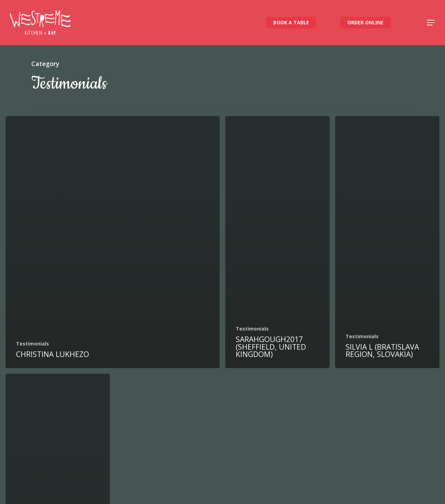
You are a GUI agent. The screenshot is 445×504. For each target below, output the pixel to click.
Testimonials (33, 344)
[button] (431, 23)
